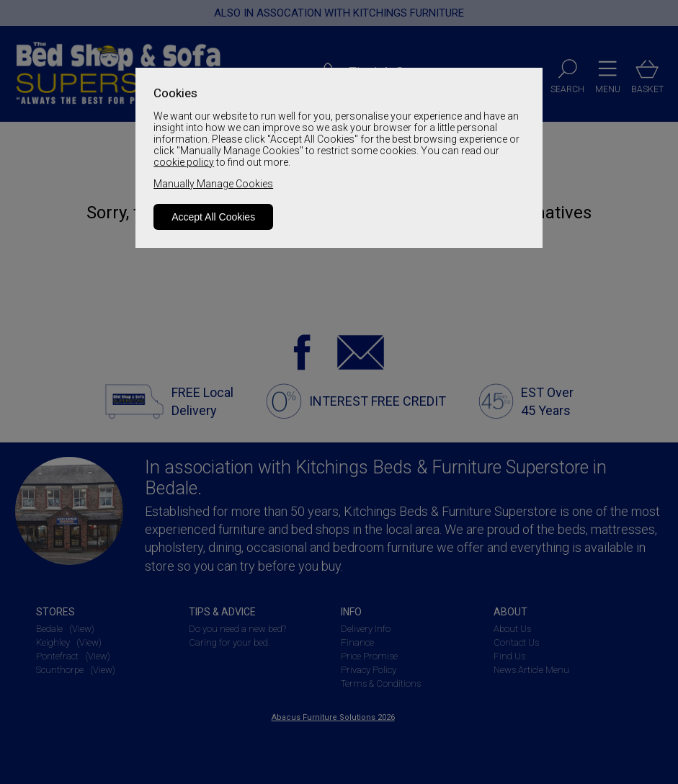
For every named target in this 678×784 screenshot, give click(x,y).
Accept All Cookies (213, 217)
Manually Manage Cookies (213, 184)
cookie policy (184, 162)
